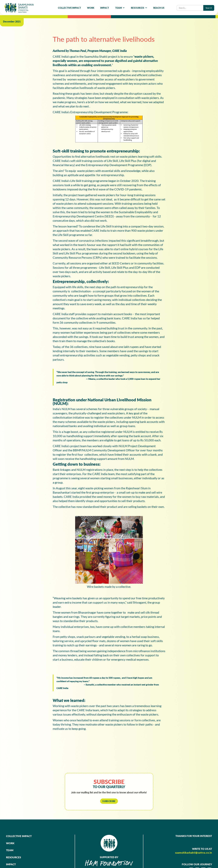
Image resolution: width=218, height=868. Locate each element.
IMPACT (105, 8)
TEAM (10, 850)
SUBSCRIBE (109, 801)
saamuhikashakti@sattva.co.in (194, 853)
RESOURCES (13, 857)
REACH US (159, 8)
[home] (19, 8)
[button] (120, 8)
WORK (91, 8)
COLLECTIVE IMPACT (69, 8)
